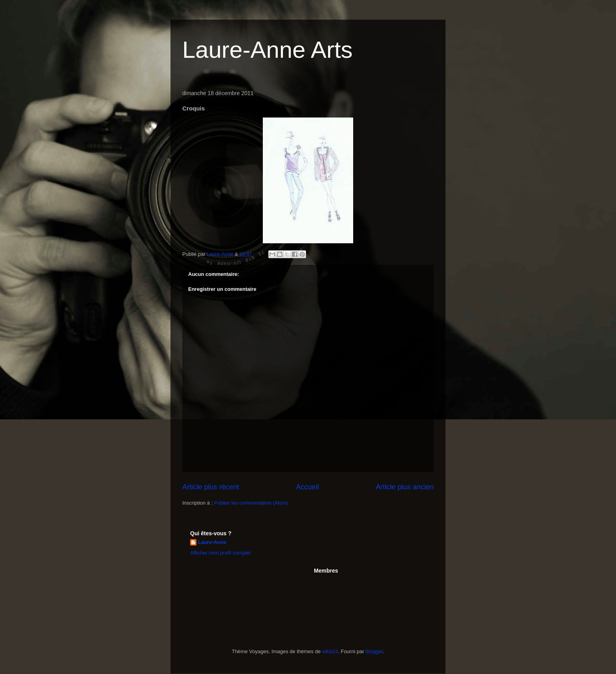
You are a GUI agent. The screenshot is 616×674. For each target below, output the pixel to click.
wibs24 (330, 651)
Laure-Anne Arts (268, 50)
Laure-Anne (212, 542)
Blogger (374, 651)
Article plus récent (211, 487)
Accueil (307, 487)
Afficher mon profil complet (220, 553)
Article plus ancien (405, 487)
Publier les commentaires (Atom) (251, 503)
